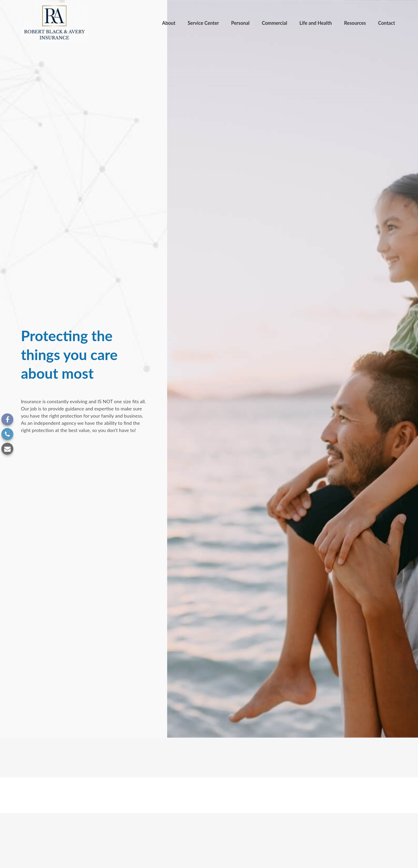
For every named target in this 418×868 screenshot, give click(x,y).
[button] (169, 23)
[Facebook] (7, 419)
